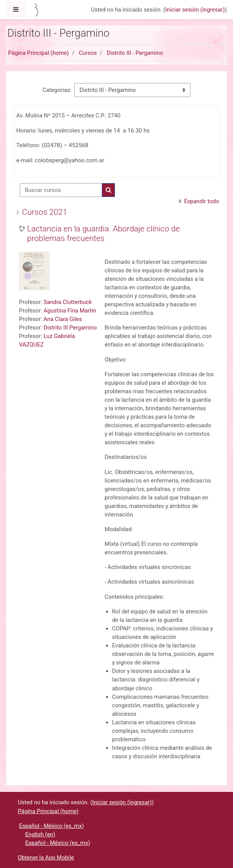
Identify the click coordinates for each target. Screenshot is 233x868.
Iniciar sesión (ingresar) (195, 10)
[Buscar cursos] (61, 190)
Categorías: (57, 90)
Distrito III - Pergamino (135, 53)
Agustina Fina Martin (70, 311)
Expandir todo (202, 201)
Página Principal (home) (39, 53)
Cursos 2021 (45, 212)
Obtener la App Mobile (46, 858)
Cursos (88, 53)
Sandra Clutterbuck (68, 302)
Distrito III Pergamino (70, 328)
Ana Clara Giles (63, 319)
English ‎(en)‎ (40, 834)
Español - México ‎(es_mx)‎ (51, 826)
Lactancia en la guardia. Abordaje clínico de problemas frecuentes (104, 234)
